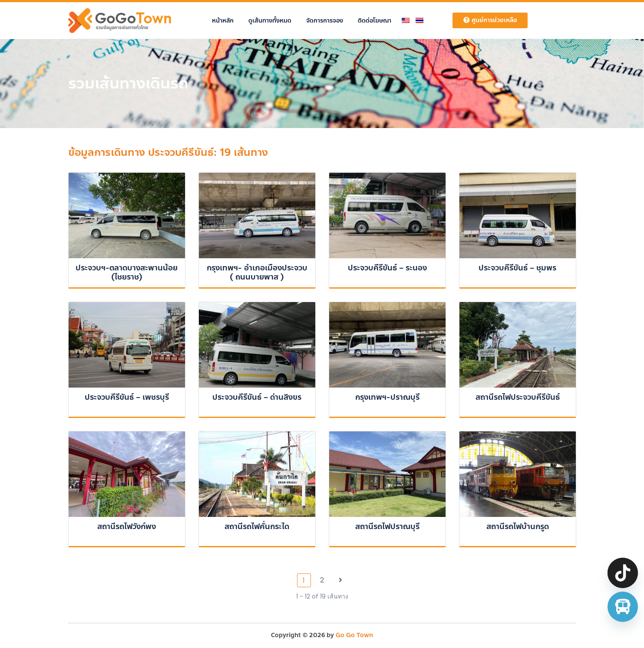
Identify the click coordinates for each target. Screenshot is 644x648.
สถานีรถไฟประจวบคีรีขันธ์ (518, 397)
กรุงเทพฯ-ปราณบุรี (387, 397)
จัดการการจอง (325, 21)
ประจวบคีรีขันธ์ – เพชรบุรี (127, 397)
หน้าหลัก (223, 21)
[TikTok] (623, 573)
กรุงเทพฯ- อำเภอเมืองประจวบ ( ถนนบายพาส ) (257, 273)
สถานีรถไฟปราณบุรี (387, 526)
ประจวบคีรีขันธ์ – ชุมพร (517, 268)
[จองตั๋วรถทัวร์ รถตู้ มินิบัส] (623, 607)
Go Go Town (354, 635)
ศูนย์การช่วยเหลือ (490, 20)
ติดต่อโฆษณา (375, 21)
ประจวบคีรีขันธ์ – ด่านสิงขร (257, 397)
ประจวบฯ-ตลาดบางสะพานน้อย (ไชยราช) (127, 273)
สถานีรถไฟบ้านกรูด (518, 526)
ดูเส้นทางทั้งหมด (270, 21)
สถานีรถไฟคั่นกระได (257, 526)
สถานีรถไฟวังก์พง (127, 526)
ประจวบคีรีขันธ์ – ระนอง (387, 268)
